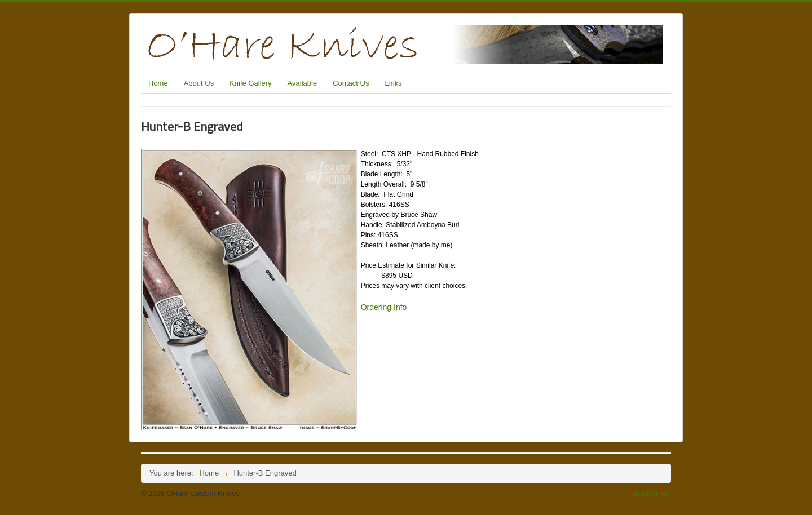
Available (303, 83)
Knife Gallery (250, 83)
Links (393, 83)
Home (158, 83)
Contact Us (351, 83)
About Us (199, 83)
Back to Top (652, 493)
